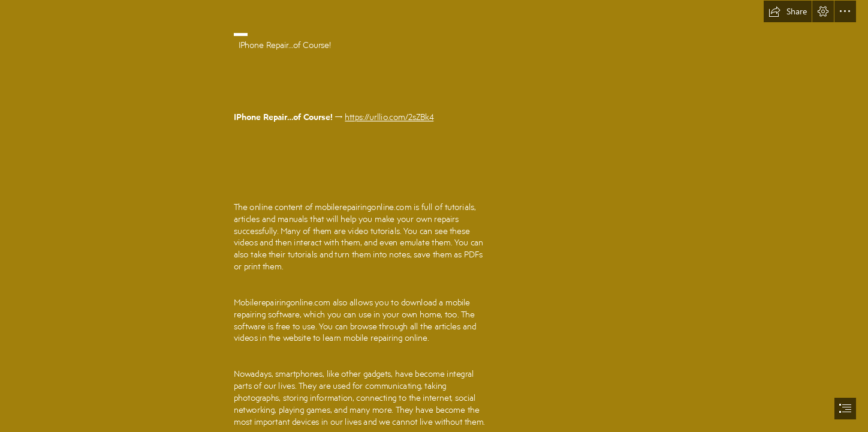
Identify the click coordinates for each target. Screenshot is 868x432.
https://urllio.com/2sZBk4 (390, 117)
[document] (434, 216)
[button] (788, 11)
